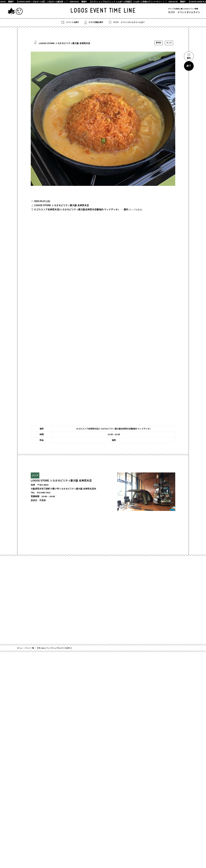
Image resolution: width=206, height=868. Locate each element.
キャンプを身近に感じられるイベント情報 (183, 9)
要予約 (159, 43)
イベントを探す (70, 22)
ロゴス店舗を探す (94, 22)
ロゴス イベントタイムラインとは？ (127, 22)
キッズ (169, 43)
